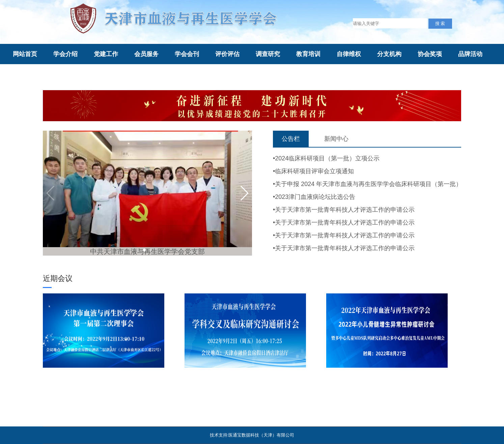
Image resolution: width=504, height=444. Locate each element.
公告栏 (291, 139)
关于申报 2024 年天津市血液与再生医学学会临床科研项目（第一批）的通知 (377, 184)
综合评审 (65, 75)
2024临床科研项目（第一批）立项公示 (327, 158)
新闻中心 (336, 139)
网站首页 (25, 54)
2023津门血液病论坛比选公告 (315, 197)
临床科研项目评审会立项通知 (314, 171)
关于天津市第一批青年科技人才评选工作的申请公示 (345, 210)
